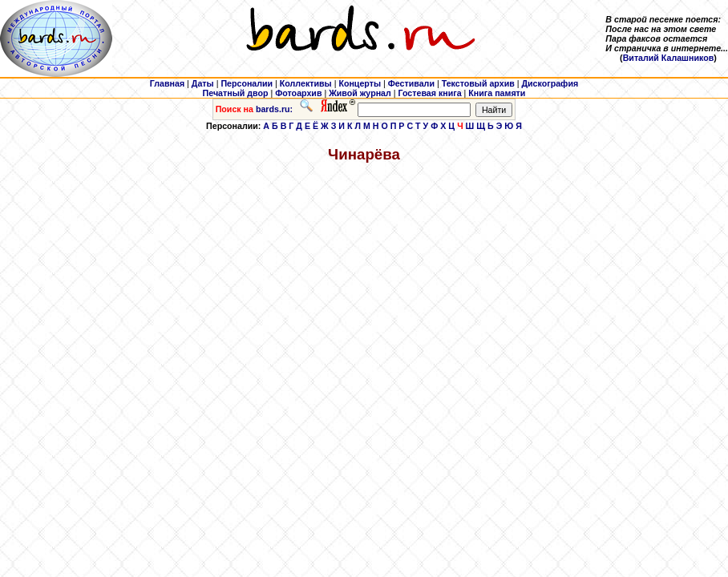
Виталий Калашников (669, 58)
